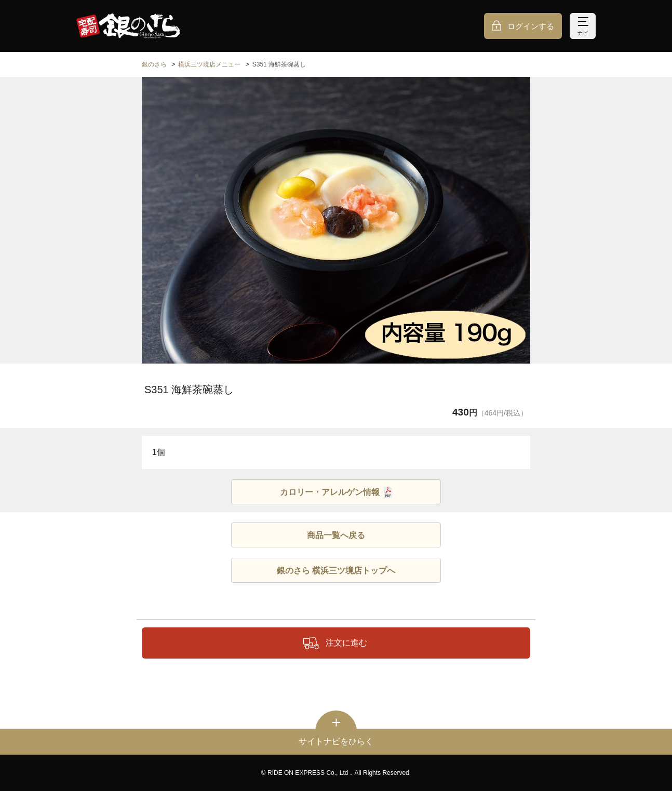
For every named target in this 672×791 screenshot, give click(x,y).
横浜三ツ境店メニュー (209, 64)
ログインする (531, 26)
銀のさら (154, 64)
